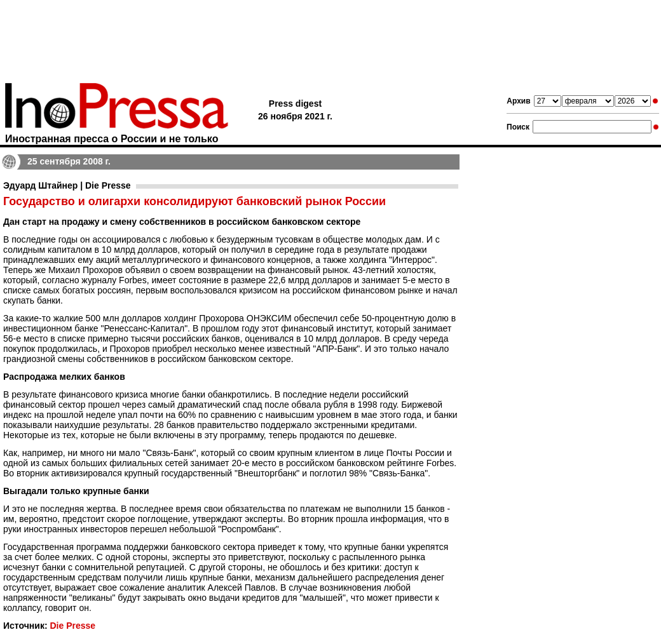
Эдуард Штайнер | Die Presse (67, 185)
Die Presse (72, 626)
